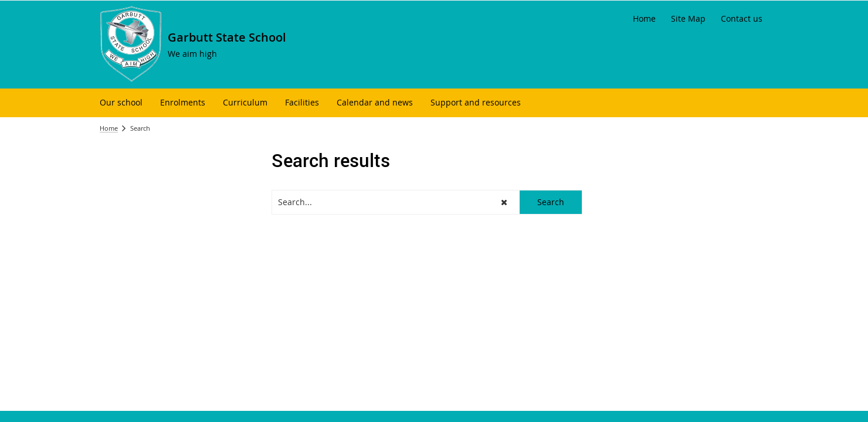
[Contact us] (742, 19)
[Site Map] (688, 19)
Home (109, 128)
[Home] (644, 19)
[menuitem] (121, 103)
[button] (504, 202)
